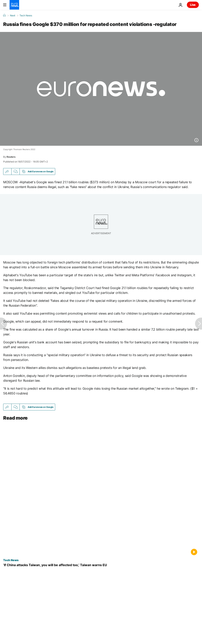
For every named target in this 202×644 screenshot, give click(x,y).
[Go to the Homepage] (14, 5)
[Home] (4, 15)
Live (193, 5)
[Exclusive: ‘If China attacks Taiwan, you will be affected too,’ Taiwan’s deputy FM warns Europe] (101, 565)
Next (13, 16)
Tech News (26, 16)
